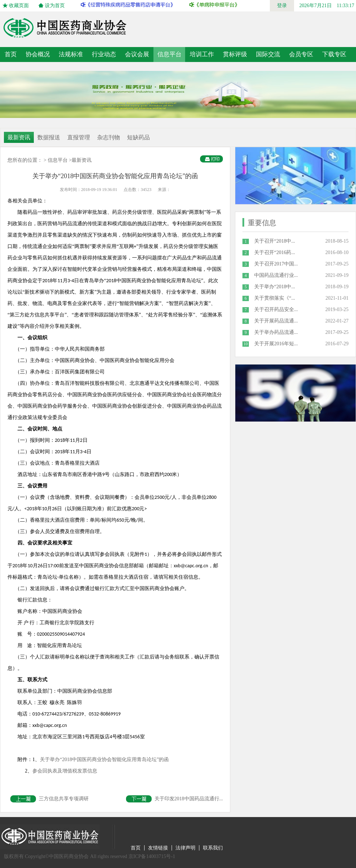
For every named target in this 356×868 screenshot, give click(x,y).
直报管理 (79, 137)
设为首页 (55, 6)
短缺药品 (138, 137)
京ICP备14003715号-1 (152, 856)
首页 (11, 54)
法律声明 (185, 848)
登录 (282, 6)
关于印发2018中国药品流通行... (175, 799)
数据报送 (49, 137)
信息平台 (58, 160)
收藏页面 (19, 6)
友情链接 (158, 848)
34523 (146, 190)
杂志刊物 (109, 137)
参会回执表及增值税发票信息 (65, 771)
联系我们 (213, 848)
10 (246, 344)
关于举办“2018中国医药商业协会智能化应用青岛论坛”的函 (104, 759)
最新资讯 (19, 137)
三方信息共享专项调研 (49, 799)
